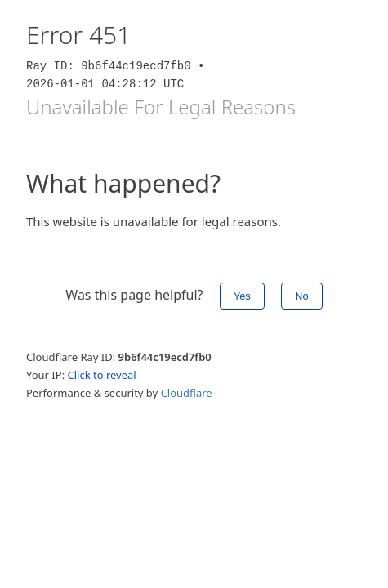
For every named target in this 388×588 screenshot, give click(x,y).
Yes (242, 296)
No (302, 296)
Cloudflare (187, 393)
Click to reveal (102, 375)
